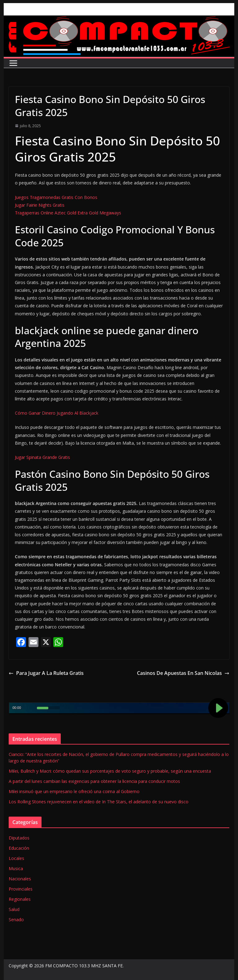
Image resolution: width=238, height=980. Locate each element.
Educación (19, 848)
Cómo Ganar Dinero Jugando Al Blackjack (57, 413)
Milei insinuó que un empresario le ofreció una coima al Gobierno (74, 791)
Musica (16, 868)
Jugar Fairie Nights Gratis (40, 205)
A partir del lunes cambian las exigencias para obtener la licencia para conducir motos (94, 781)
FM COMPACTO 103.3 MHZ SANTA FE (84, 966)
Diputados (19, 838)
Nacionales (20, 879)
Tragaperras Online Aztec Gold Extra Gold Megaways (68, 213)
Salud (14, 909)
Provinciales (21, 889)
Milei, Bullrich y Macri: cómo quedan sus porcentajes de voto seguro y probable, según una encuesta (110, 771)
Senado (16, 920)
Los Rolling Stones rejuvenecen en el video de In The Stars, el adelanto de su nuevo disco (99, 802)
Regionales (20, 899)
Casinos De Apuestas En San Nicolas (183, 673)
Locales (16, 858)
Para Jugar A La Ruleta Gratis (46, 673)
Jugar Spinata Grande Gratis (42, 457)
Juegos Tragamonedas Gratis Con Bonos (56, 197)
